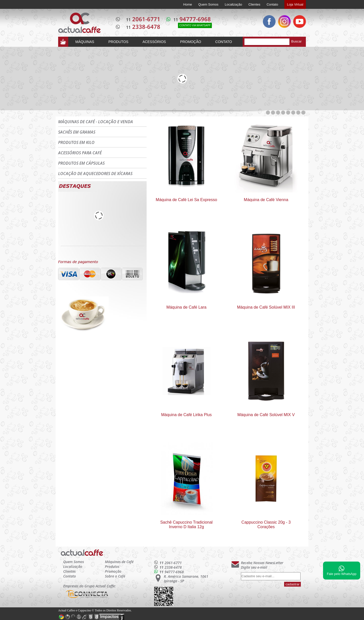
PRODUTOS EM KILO (76, 142)
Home (188, 4)
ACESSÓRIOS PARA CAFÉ (80, 153)
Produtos (112, 566)
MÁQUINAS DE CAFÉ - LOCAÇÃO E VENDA (96, 122)
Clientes (254, 4)
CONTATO (224, 42)
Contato (272, 4)
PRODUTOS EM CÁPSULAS (81, 163)
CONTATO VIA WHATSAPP (195, 25)
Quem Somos (208, 4)
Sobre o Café (115, 576)
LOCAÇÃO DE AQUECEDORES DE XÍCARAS (95, 174)
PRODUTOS (118, 42)
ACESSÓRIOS (154, 42)
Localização (233, 4)
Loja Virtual (295, 4)
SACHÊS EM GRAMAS (77, 132)
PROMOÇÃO (190, 42)
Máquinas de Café (119, 562)
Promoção (113, 571)
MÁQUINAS (85, 42)
